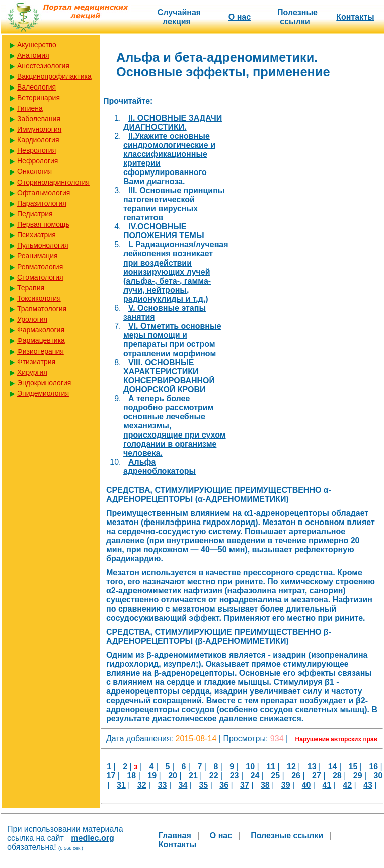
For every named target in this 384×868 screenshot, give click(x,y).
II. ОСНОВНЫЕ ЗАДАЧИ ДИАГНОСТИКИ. (173, 122)
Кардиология (38, 140)
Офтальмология (44, 193)
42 (347, 785)
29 (358, 776)
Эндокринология (44, 383)
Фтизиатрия (36, 362)
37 (245, 785)
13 (312, 767)
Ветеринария (39, 98)
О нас (240, 17)
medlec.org (92, 838)
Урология (32, 319)
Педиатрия (35, 214)
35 (203, 785)
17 (111, 776)
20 (173, 776)
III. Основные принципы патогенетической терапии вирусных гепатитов (174, 204)
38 (265, 785)
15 (353, 767)
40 (306, 785)
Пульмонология (43, 245)
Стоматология (40, 277)
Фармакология (41, 330)
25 (275, 776)
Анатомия (33, 55)
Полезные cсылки (297, 17)
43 (368, 785)
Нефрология (37, 161)
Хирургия (32, 372)
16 (373, 767)
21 (193, 776)
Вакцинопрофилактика (54, 76)
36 (224, 785)
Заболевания (39, 119)
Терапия (31, 288)
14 (333, 767)
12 (291, 767)
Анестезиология (43, 66)
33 (163, 785)
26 (296, 776)
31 (121, 785)
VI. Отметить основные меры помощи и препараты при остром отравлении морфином (172, 340)
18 (131, 776)
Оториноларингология (53, 182)
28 (337, 776)
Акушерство (37, 45)
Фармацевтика (41, 340)
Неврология (36, 150)
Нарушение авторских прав (336, 739)
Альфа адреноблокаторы (160, 466)
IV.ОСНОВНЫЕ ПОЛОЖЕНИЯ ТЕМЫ (164, 231)
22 (214, 776)
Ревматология (40, 267)
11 (271, 767)
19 (152, 776)
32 (142, 785)
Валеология (36, 87)
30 (378, 776)
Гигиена (30, 108)
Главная (175, 836)
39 (286, 785)
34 (183, 785)
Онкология (34, 171)
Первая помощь (43, 224)
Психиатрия (36, 235)
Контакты (355, 17)
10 (250, 767)
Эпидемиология (43, 393)
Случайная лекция (179, 17)
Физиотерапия (41, 351)
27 (317, 776)
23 (235, 776)
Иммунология (39, 129)
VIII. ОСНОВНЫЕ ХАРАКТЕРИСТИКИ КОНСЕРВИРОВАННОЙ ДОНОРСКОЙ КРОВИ (169, 376)
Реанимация (37, 256)
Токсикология (39, 298)
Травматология (42, 309)
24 (255, 776)
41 (327, 785)
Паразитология (42, 203)
